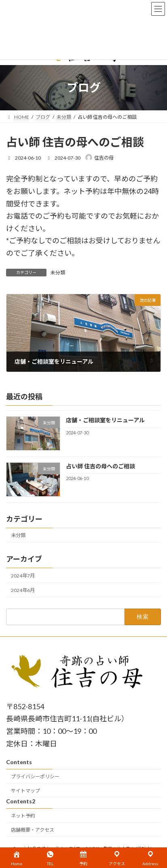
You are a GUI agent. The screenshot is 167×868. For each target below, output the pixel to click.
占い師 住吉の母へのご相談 (100, 466)
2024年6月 (23, 590)
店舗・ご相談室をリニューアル (105, 420)
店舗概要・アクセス (33, 830)
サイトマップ (25, 791)
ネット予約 (23, 816)
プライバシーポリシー (35, 776)
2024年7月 (23, 575)
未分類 (58, 273)
